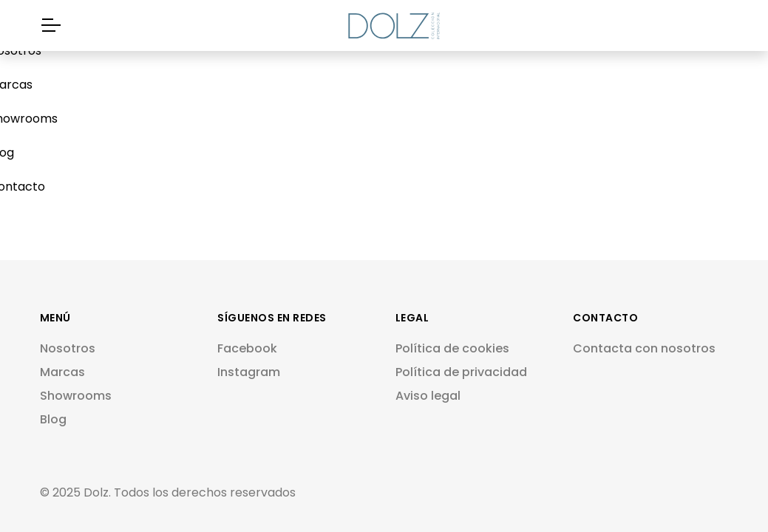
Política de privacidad (461, 372)
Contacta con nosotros (644, 348)
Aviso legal (428, 396)
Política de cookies (452, 348)
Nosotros (68, 348)
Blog (53, 419)
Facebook (247, 348)
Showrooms (76, 396)
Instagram (249, 372)
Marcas (62, 372)
